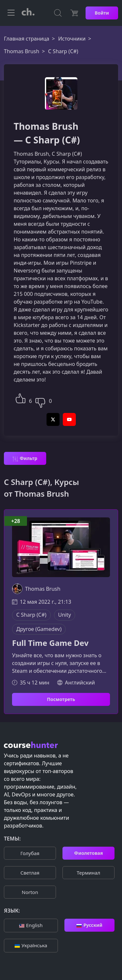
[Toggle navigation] (11, 13)
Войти (102, 13)
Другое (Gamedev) (39, 629)
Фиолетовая (88, 853)
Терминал (88, 873)
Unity (65, 615)
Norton (30, 892)
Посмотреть (61, 699)
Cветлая (30, 873)
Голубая (30, 853)
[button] (20, 398)
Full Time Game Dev (50, 643)
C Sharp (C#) (31, 615)
